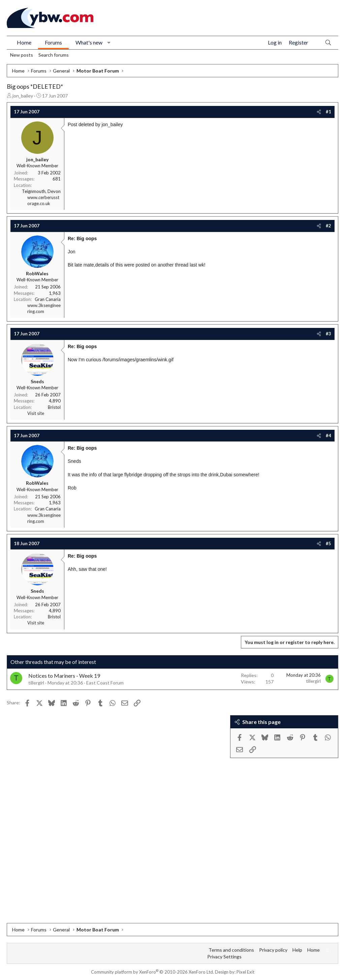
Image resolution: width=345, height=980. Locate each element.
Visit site (36, 413)
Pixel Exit (245, 972)
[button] (109, 43)
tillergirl (36, 683)
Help (297, 950)
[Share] (319, 112)
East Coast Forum (105, 683)
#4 (328, 436)
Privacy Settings (224, 957)
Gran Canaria (48, 299)
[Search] (328, 43)
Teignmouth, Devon (41, 191)
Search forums (54, 55)
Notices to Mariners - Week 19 (64, 676)
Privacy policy (273, 950)
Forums (53, 42)
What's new (89, 42)
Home (24, 42)
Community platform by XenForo (152, 972)
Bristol (54, 407)
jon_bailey (23, 96)
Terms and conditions (231, 950)
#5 (328, 543)
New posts (22, 55)
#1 (328, 112)
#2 (328, 226)
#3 (328, 334)
